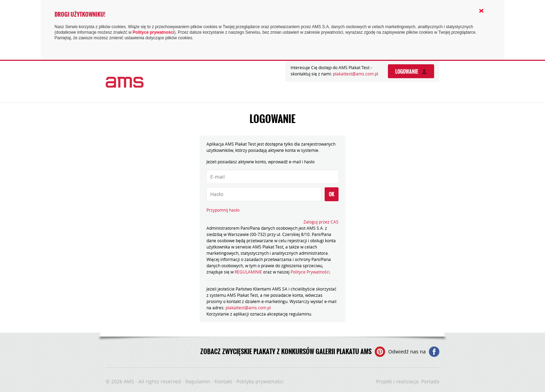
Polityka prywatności (260, 381)
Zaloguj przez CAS (321, 222)
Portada (430, 381)
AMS (129, 381)
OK (332, 194)
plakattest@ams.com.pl (356, 74)
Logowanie (407, 72)
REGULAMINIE (248, 272)
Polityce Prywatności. (311, 272)
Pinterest (380, 352)
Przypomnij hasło (223, 210)
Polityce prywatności (153, 32)
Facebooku (434, 352)
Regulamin (198, 381)
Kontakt (223, 381)
